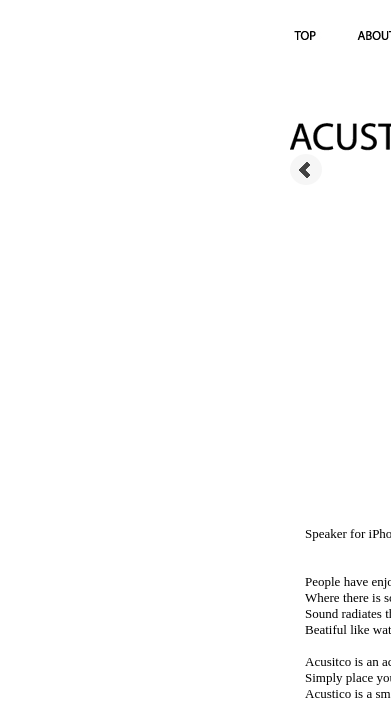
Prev (306, 170)
